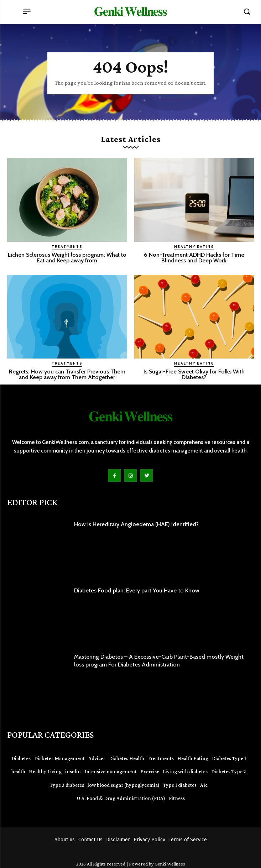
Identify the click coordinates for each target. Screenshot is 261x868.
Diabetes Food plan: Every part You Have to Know (137, 590)
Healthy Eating (194, 247)
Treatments (67, 247)
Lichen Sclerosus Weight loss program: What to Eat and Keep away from (67, 258)
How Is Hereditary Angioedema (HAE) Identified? (136, 524)
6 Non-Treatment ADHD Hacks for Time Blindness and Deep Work (194, 258)
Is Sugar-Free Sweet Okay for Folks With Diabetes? (194, 374)
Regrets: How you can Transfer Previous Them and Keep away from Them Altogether (67, 374)
